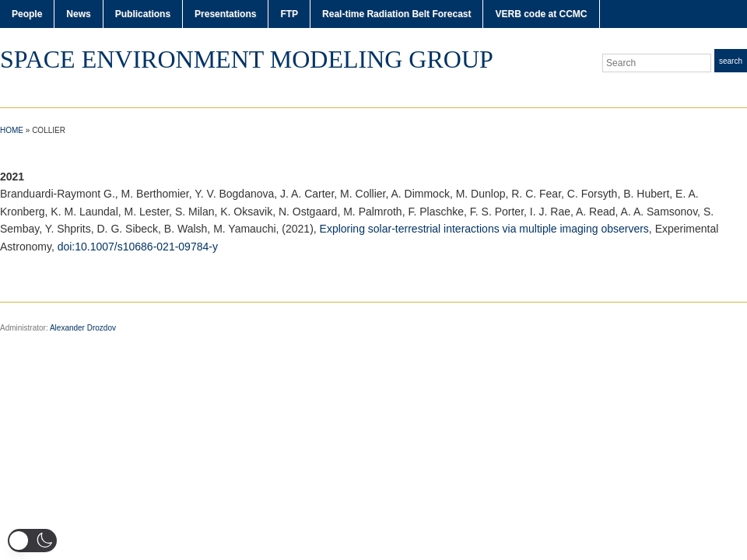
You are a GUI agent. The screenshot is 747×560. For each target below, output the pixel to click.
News (78, 14)
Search (731, 61)
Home (12, 130)
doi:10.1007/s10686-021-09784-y (138, 247)
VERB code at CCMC (541, 14)
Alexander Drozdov (83, 328)
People (27, 14)
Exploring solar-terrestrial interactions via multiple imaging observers (484, 229)
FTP (289, 14)
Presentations (225, 14)
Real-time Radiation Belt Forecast (396, 14)
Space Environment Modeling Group (247, 59)
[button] (32, 541)
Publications (143, 14)
